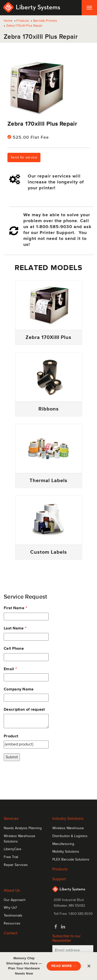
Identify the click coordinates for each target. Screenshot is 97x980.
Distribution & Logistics (70, 836)
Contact (11, 933)
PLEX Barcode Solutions (71, 860)
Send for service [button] (24, 157)
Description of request (24, 709)
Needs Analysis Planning (23, 828)
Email (9, 669)
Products (23, 21)
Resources (12, 923)
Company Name (19, 689)
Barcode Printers (45, 21)
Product (11, 736)
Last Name (14, 628)
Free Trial (11, 857)
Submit (12, 757)
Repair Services (16, 865)
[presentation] (41, 776)
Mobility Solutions (66, 852)
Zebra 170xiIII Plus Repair (24, 26)
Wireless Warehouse (68, 828)
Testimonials (13, 916)
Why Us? (10, 908)
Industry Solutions (68, 819)
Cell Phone (14, 648)
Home (8, 21)
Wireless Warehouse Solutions (19, 839)
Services (11, 819)
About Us (12, 890)
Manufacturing (63, 844)
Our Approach (15, 900)
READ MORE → (64, 966)
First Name (14, 608)
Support (59, 879)
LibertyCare (13, 849)
